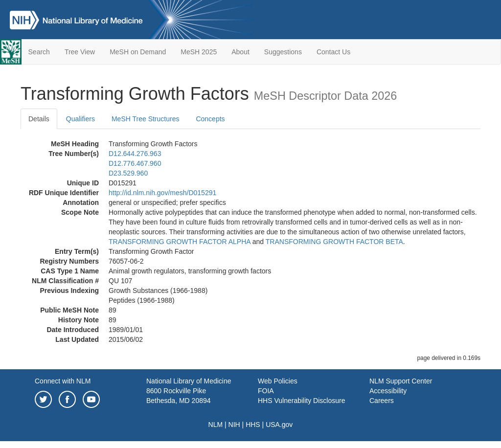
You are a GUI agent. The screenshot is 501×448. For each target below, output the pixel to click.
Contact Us (333, 52)
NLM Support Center (401, 381)
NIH (234, 425)
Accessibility (388, 391)
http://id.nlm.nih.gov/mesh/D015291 (162, 193)
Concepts (210, 119)
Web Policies (278, 381)
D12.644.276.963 (135, 154)
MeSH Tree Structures (146, 119)
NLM (216, 425)
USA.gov (279, 425)
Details (39, 119)
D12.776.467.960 (135, 163)
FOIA (266, 391)
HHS (253, 425)
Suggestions (283, 52)
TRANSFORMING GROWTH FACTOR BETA (334, 242)
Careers (382, 401)
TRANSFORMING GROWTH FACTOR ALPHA (180, 242)
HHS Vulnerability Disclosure (301, 401)
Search (39, 52)
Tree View (80, 52)
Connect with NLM (63, 381)
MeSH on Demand (138, 52)
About (240, 52)
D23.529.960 (128, 173)
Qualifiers (80, 119)
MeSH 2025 (199, 52)
